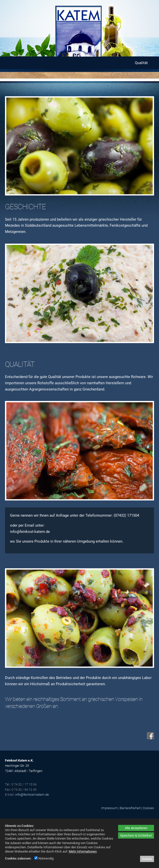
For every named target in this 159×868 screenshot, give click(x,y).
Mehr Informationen (83, 851)
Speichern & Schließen (136, 835)
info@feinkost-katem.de (32, 795)
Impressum (109, 808)
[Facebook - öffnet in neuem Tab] (150, 738)
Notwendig (44, 858)
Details (147, 859)
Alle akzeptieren (136, 828)
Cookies (148, 808)
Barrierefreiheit (130, 808)
